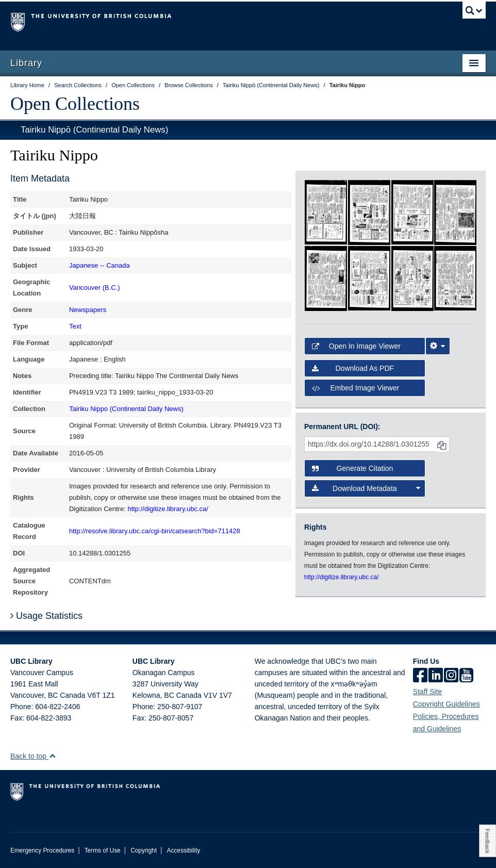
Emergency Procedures (42, 850)
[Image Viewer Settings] (438, 346)
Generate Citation (352, 468)
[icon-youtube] (466, 676)
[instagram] (451, 676)
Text (75, 326)
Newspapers (88, 310)
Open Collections (75, 104)
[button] (52, 756)
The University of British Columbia (212, 21)
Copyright (144, 850)
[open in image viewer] (326, 212)
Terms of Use (103, 850)
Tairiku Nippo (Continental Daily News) (126, 409)
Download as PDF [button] (353, 368)
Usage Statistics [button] (46, 616)
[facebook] (420, 676)
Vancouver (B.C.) (95, 288)
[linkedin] (436, 676)
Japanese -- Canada (100, 265)
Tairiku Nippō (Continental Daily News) (94, 130)
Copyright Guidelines (447, 704)
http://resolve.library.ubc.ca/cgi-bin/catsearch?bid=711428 (155, 531)
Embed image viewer (356, 388)
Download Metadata (366, 488)
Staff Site (428, 692)
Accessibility (183, 850)
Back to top (33, 756)
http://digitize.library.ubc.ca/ (168, 509)
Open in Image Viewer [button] (356, 346)
